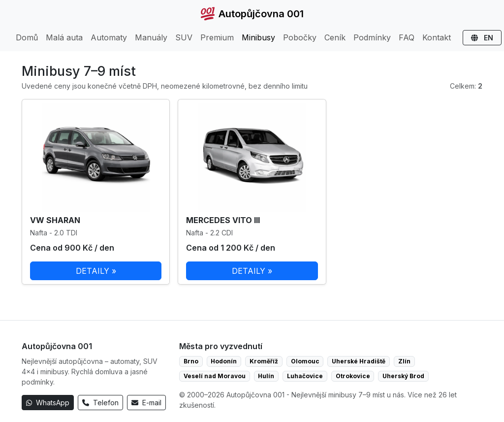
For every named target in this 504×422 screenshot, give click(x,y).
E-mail (146, 403)
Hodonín (224, 361)
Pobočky (300, 37)
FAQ (407, 37)
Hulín (266, 376)
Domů (27, 37)
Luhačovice (305, 376)
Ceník (335, 37)
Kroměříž (264, 361)
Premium (217, 37)
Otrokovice (353, 376)
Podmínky (372, 37)
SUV (184, 37)
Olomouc (305, 361)
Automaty (109, 37)
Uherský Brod (403, 376)
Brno (191, 361)
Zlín (404, 361)
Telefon (100, 403)
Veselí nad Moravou (215, 376)
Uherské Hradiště (359, 361)
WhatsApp (48, 403)
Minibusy (258, 37)
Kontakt (437, 37)
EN (482, 38)
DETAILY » (96, 271)
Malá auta (64, 37)
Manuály (151, 37)
